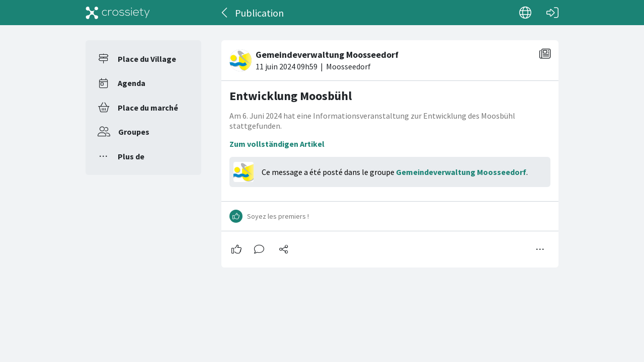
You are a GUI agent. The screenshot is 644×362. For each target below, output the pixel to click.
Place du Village (147, 59)
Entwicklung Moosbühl (291, 96)
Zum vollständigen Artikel (277, 144)
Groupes (134, 132)
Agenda (132, 83)
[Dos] (225, 13)
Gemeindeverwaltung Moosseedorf (461, 172)
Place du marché (148, 108)
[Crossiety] (118, 13)
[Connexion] (552, 13)
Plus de (131, 156)
